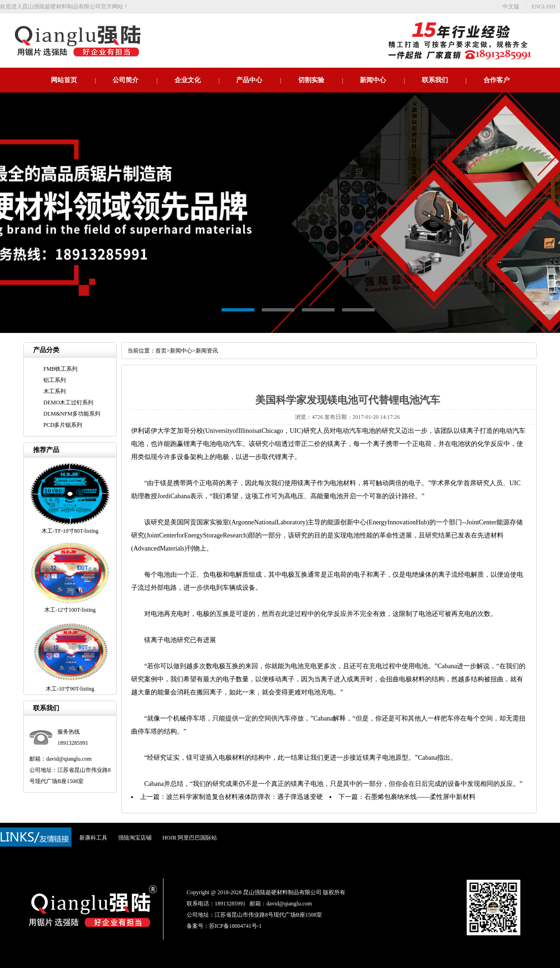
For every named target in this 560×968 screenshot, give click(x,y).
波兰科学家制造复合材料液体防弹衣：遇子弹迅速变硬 (245, 797)
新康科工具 (93, 838)
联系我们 (435, 80)
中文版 (511, 7)
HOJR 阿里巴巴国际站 (190, 838)
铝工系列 (55, 380)
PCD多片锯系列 (63, 425)
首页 (161, 351)
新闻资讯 (207, 351)
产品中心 (249, 80)
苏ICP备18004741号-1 (235, 926)
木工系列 (55, 391)
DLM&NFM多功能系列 (72, 414)
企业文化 (188, 80)
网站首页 (64, 80)
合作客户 (497, 80)
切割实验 (311, 80)
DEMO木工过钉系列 (68, 403)
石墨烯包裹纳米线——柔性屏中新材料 (420, 797)
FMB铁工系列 (60, 369)
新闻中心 (373, 80)
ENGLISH (543, 7)
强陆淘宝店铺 (135, 838)
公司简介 (126, 80)
